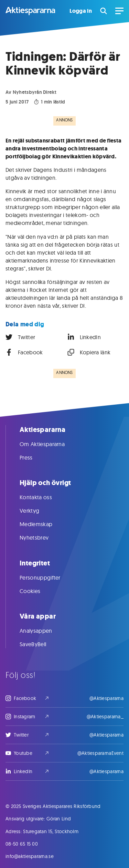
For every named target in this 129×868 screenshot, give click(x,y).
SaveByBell (40, 644)
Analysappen (43, 631)
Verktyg (36, 511)
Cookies (37, 591)
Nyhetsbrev (41, 537)
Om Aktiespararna (49, 444)
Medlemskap (43, 524)
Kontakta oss (43, 497)
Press (33, 457)
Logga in (81, 11)
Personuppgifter (47, 578)
